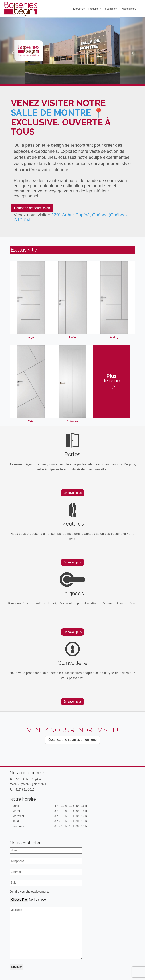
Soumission (112, 9)
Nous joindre (129, 9)
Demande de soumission (32, 208)
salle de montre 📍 (58, 113)
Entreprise (79, 9)
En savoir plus (73, 493)
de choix (111, 382)
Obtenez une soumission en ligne (72, 740)
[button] (11, 51)
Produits (95, 9)
